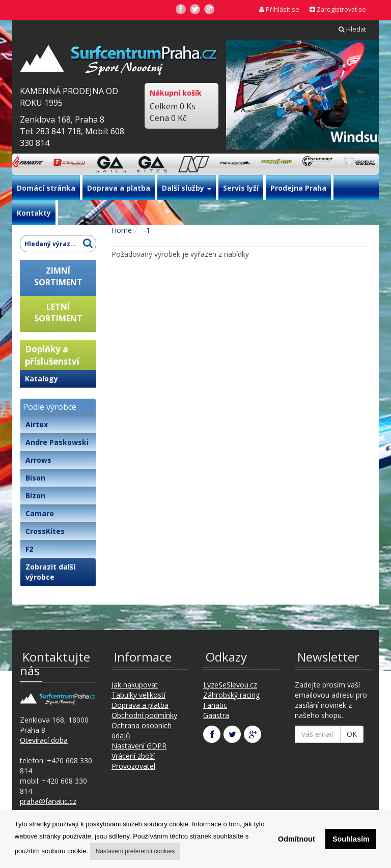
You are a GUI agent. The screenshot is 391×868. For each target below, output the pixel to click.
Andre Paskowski (57, 442)
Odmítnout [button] (297, 839)
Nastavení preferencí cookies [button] (135, 851)
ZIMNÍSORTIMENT (58, 276)
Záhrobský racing (231, 695)
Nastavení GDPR (139, 746)
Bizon (35, 496)
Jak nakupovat (135, 685)
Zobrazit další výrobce (50, 572)
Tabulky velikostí (138, 695)
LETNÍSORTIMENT (58, 312)
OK (352, 734)
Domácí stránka (46, 188)
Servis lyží (241, 188)
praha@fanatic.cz (48, 801)
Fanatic (215, 705)
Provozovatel (133, 766)
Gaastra (216, 715)
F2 (29, 549)
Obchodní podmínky (144, 715)
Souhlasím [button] (351, 839)
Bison (35, 478)
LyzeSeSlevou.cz (230, 685)
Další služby (187, 188)
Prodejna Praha (298, 188)
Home (122, 230)
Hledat (352, 29)
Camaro (40, 513)
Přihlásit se (279, 9)
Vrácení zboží (133, 756)
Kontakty (34, 213)
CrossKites (45, 531)
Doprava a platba (119, 188)
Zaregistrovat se (338, 9)
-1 (146, 230)
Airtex (37, 424)
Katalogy (41, 379)
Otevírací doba (44, 740)
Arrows (38, 460)
